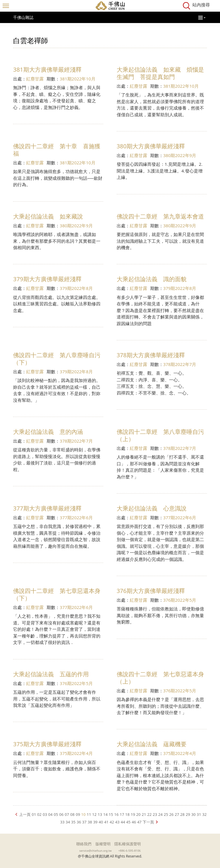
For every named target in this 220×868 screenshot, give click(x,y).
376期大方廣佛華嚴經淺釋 (151, 591)
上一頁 (25, 814)
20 (138, 814)
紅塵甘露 (35, 79)
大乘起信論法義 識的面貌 (152, 279)
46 (134, 822)
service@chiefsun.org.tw (96, 851)
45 (128, 822)
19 (133, 814)
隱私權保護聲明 (128, 844)
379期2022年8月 (76, 288)
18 (127, 814)
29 (188, 814)
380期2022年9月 (180, 155)
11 (89, 814)
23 (155, 814)
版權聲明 (103, 844)
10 (83, 814)
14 (105, 814)
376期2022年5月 (180, 600)
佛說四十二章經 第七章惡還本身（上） (160, 678)
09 (78, 814)
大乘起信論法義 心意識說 (152, 508)
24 (160, 814)
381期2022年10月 (77, 79)
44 (123, 822)
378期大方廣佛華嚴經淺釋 (151, 355)
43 (117, 822)
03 (45, 814)
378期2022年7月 (180, 364)
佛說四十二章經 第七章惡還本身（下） (57, 594)
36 (79, 822)
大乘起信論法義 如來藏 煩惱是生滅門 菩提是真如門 (160, 73)
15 (111, 814)
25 (166, 814)
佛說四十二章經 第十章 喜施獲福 (57, 150)
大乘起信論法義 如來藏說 (48, 216)
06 (61, 814)
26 (172, 814)
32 (204, 814)
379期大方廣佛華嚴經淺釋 (47, 279)
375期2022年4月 (76, 753)
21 (144, 814)
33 (62, 822)
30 (193, 814)
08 (72, 814)
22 (149, 814)
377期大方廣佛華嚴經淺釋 (47, 508)
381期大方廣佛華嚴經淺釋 (47, 69)
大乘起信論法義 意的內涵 (48, 432)
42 (112, 822)
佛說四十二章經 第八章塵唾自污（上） (160, 435)
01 (34, 814)
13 (100, 814)
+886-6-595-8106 (130, 851)
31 (199, 814)
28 (182, 814)
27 (177, 814)
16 (116, 814)
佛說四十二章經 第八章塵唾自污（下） (57, 359)
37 (84, 822)
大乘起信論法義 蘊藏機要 (152, 744)
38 (90, 822)
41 (106, 822)
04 (50, 814)
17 (122, 814)
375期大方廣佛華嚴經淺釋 (47, 744)
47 (139, 822)
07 (67, 814)
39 (95, 822)
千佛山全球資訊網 (110, 6)
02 (39, 814)
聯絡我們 (84, 844)
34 (68, 822)
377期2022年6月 (76, 517)
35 (73, 822)
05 (56, 814)
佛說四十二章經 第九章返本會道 (160, 216)
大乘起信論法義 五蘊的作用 (51, 674)
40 (101, 822)
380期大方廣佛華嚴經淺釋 (151, 146)
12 (94, 814)
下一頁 (148, 822)
